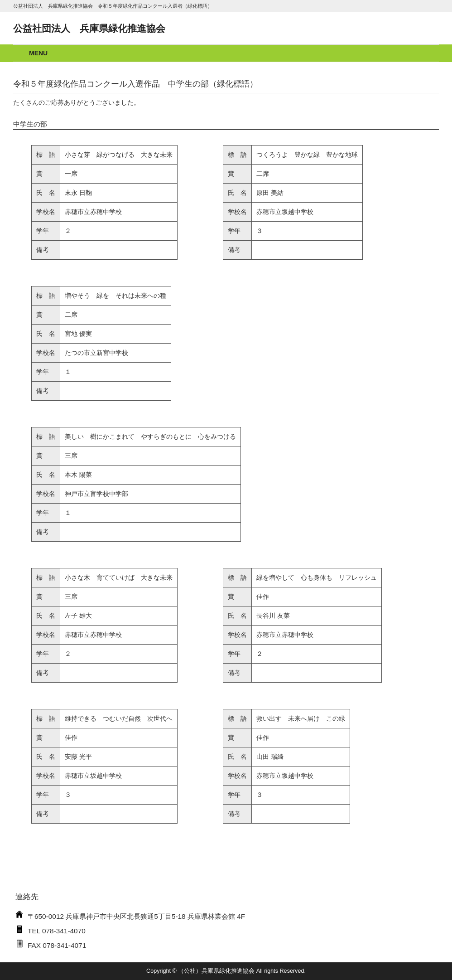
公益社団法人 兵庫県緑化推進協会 (89, 28)
